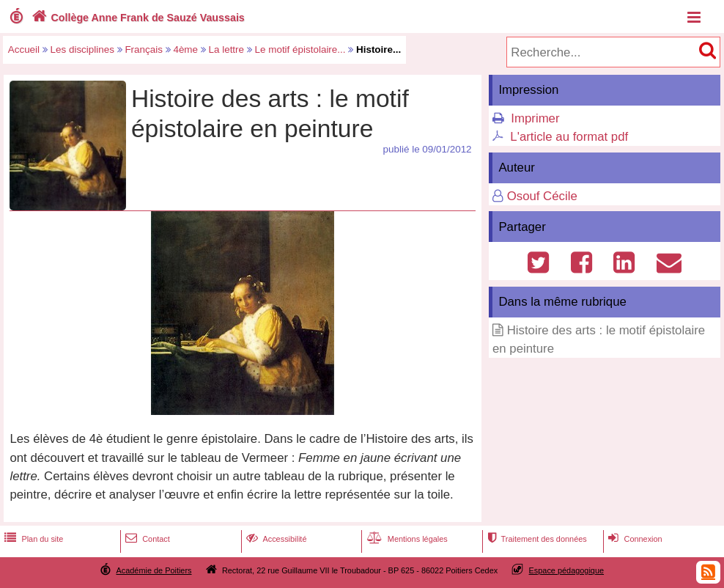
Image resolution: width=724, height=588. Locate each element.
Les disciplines (82, 49)
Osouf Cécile (542, 196)
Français (144, 49)
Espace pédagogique (567, 570)
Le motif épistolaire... (300, 49)
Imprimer (535, 118)
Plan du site (32, 539)
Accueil (24, 49)
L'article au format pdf (569, 137)
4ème (185, 49)
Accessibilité (275, 539)
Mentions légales (406, 539)
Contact (146, 539)
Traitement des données (535, 539)
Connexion (633, 539)
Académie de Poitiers (154, 570)
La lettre (227, 49)
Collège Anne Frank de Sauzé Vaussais (137, 18)
